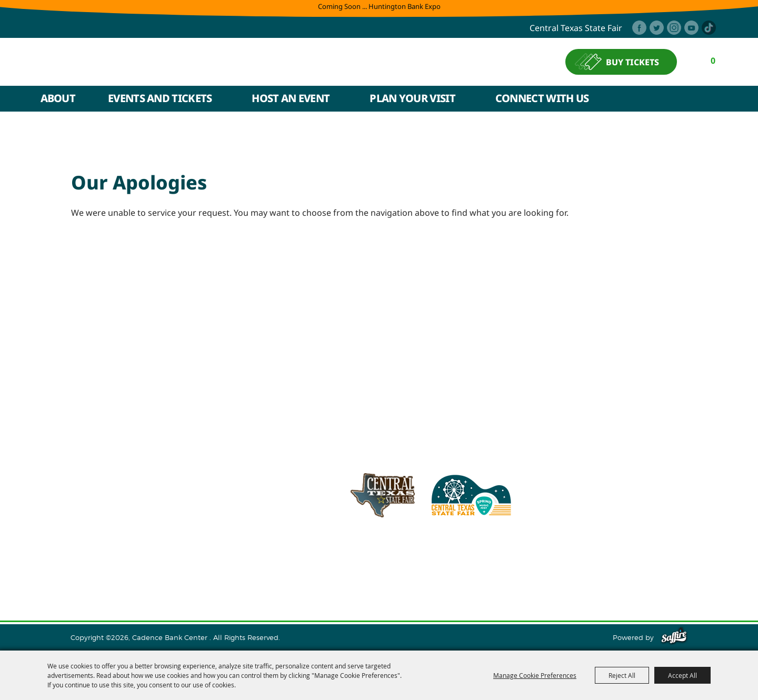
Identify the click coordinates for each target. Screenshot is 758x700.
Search (712, 100)
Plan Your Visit (412, 99)
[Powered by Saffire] (674, 637)
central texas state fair (576, 28)
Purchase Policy (644, 575)
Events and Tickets (160, 99)
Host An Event (291, 99)
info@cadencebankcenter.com (422, 549)
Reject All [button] (622, 675)
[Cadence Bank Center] (135, 62)
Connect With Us (542, 99)
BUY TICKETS (634, 63)
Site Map (485, 575)
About (58, 99)
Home (94, 575)
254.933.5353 (518, 549)
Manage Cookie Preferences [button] (535, 675)
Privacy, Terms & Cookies (557, 575)
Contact (445, 575)
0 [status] (715, 61)
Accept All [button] (682, 675)
